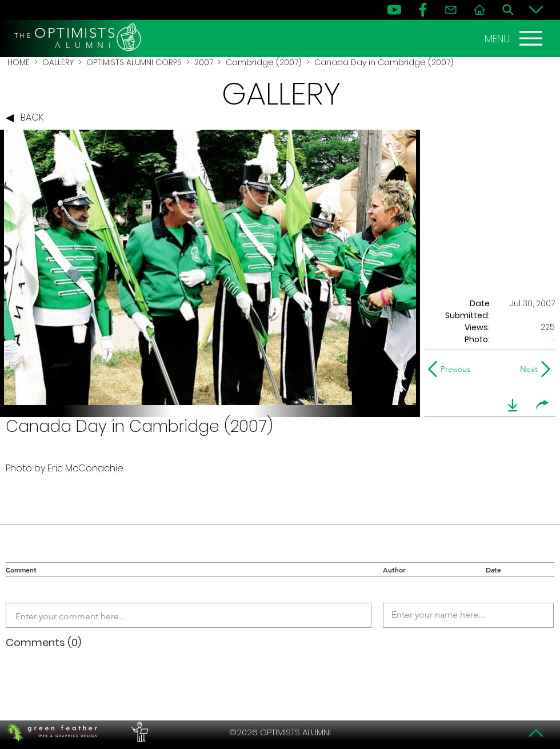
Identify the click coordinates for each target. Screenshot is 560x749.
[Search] (508, 10)
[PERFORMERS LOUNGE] (138, 732)
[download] (513, 405)
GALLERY (58, 62)
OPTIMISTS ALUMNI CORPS (134, 62)
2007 (204, 62)
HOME (19, 62)
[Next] (527, 369)
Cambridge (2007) (264, 62)
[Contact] (451, 10)
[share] (542, 405)
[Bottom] (536, 10)
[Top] (536, 733)
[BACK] (27, 118)
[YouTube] (394, 10)
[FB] (423, 10)
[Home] (479, 10)
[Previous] (452, 369)
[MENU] (515, 38)
